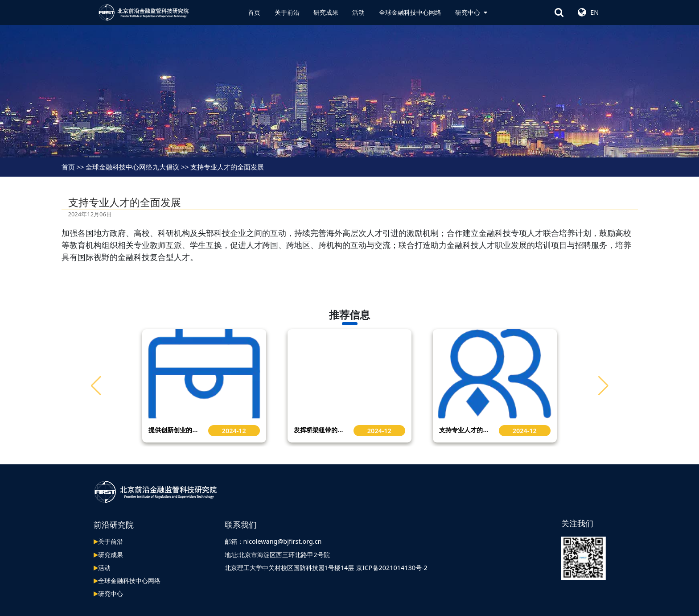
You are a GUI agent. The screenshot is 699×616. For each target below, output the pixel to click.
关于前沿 (287, 12)
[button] (603, 386)
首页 (254, 12)
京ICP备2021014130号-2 (392, 568)
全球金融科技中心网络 (410, 12)
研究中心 (471, 12)
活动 (358, 12)
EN (594, 12)
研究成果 (326, 12)
